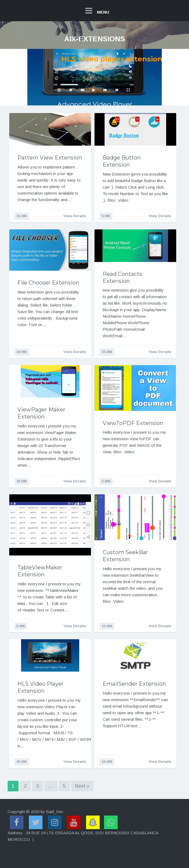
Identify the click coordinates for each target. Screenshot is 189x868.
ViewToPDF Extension (133, 423)
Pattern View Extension (50, 158)
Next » (82, 786)
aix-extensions (95, 39)
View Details (75, 216)
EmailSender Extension (134, 684)
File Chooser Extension (48, 283)
